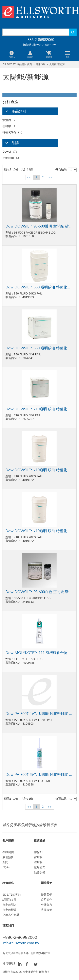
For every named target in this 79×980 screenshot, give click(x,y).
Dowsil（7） (11, 152)
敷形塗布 (40, 867)
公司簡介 (46, 900)
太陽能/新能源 (57, 64)
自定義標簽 (9, 910)
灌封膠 (38, 862)
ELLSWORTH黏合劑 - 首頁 (17, 64)
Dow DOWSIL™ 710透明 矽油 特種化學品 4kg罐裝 (39, 409)
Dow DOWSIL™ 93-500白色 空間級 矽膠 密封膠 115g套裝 (39, 592)
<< (29, 177)
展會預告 (8, 857)
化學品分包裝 (11, 915)
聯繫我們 (46, 895)
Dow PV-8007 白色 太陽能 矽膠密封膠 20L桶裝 (39, 714)
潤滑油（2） (10, 120)
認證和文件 (9, 900)
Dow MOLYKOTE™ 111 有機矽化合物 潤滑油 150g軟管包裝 (39, 653)
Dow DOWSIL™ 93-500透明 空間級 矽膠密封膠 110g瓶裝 (39, 226)
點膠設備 (40, 872)
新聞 (5, 862)
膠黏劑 (38, 852)
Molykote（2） (12, 158)
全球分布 (46, 905)
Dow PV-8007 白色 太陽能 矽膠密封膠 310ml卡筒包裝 (39, 775)
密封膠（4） (10, 126)
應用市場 (41, 64)
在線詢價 (8, 852)
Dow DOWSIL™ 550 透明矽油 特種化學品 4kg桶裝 (39, 348)
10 (71, 170)
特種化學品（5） (13, 132)
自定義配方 (9, 905)
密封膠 (38, 857)
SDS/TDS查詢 (12, 895)
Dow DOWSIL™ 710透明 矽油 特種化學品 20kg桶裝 (39, 470)
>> (50, 177)
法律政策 (46, 910)
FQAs (6, 867)
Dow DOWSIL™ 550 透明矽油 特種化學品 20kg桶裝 (39, 287)
